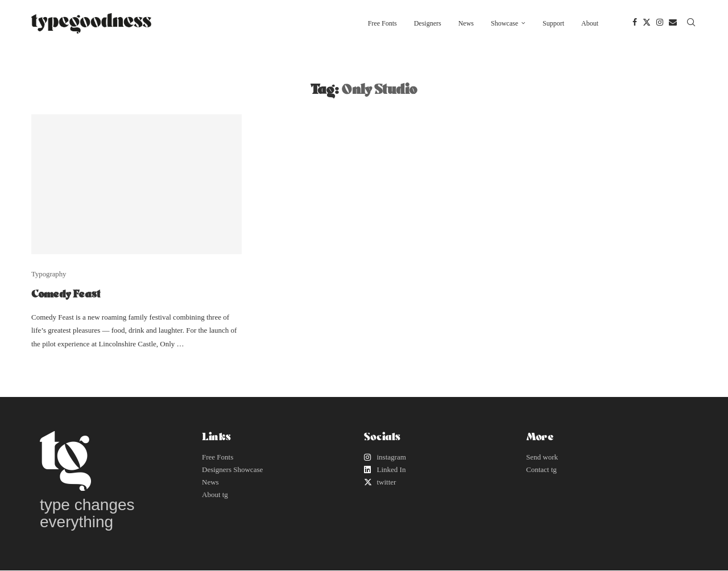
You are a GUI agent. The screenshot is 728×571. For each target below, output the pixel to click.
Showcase (504, 23)
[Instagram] (660, 23)
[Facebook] (635, 23)
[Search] (691, 23)
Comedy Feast (66, 293)
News (466, 23)
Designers (428, 23)
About (590, 23)
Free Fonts (382, 23)
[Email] (673, 23)
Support (553, 23)
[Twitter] (647, 23)
